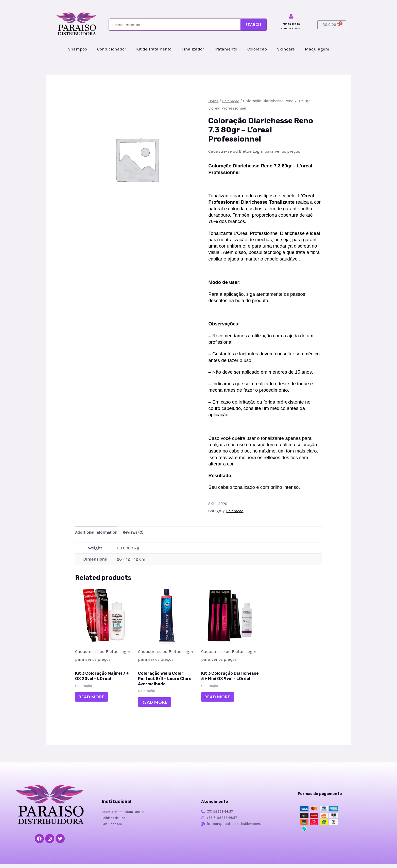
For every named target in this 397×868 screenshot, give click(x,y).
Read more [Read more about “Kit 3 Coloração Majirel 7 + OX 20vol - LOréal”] (94, 699)
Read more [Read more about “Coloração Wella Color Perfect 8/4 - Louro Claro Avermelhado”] (157, 705)
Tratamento (226, 49)
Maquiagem (317, 49)
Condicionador (112, 49)
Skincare (286, 49)
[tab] (98, 533)
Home (214, 101)
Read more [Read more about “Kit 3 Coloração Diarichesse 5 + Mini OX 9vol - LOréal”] (220, 705)
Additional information (98, 533)
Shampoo (77, 49)
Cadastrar (296, 28)
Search (253, 24)
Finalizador (193, 49)
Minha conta (291, 24)
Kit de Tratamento (154, 49)
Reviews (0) (137, 533)
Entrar (285, 28)
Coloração (257, 49)
